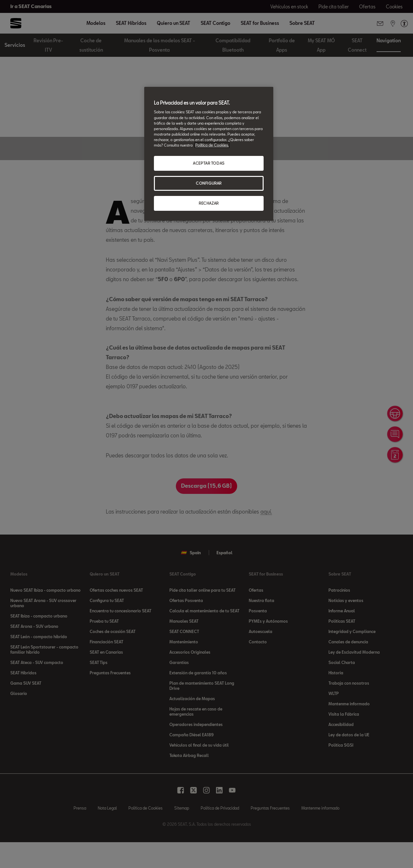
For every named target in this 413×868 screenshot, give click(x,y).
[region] (209, 154)
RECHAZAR (209, 203)
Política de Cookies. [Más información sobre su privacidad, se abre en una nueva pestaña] (212, 145)
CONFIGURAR (209, 183)
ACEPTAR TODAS (209, 163)
